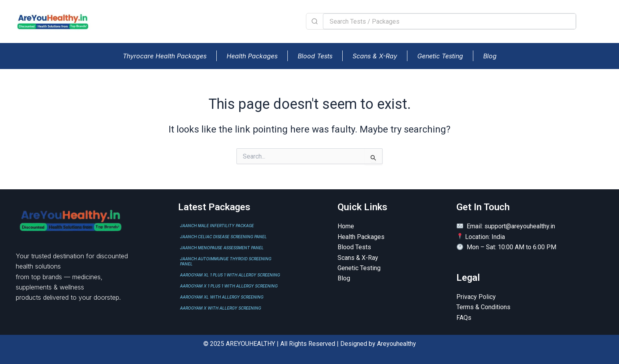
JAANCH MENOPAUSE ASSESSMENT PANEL (222, 248)
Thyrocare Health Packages (165, 56)
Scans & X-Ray (375, 56)
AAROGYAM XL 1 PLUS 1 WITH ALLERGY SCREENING (230, 275)
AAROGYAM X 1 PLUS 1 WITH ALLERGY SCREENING (229, 286)
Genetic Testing (440, 56)
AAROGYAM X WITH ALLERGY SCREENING (220, 308)
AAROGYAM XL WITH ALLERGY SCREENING (222, 297)
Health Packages (252, 56)
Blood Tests (315, 56)
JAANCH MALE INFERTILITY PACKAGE (217, 226)
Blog (490, 56)
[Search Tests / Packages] (449, 21)
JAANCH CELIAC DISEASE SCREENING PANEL (223, 237)
